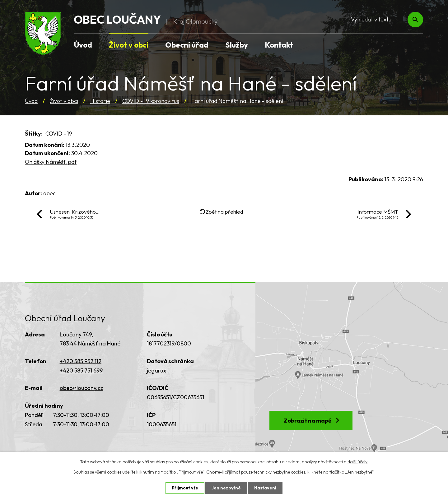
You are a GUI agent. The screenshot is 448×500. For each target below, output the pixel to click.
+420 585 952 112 (81, 361)
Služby (237, 45)
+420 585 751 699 (81, 370)
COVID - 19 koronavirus (151, 101)
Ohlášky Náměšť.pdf (51, 162)
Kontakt (279, 45)
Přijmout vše (185, 488)
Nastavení (265, 488)
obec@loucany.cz (82, 388)
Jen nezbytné (226, 488)
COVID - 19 (59, 134)
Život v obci (64, 101)
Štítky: (34, 134)
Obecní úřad (187, 45)
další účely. (358, 462)
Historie (100, 101)
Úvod (31, 101)
